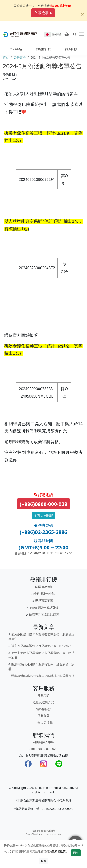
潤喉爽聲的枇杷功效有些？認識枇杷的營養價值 (43, 676)
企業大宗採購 (44, 515)
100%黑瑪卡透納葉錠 (44, 608)
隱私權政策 (59, 851)
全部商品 (16, 49)
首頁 (6, 57)
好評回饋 (71, 49)
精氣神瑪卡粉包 (44, 594)
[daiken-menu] (81, 34)
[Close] (82, 11)
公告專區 (20, 57)
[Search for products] (75, 34)
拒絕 (44, 861)
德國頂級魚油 (44, 587)
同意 (76, 853)
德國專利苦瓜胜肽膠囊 (44, 614)
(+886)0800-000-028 (43, 504)
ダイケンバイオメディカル (50, 834)
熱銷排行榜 (43, 49)
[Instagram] (43, 764)
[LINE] (59, 764)
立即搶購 (43, 13)
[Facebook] (28, 764)
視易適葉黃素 (44, 601)
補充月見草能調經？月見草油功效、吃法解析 (41, 646)
